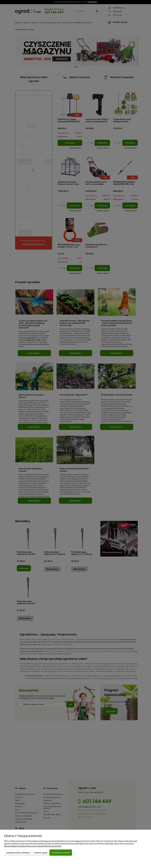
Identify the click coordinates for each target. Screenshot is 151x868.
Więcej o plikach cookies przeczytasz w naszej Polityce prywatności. (33, 846)
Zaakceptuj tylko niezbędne (18, 853)
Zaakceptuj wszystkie (61, 853)
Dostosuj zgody (41, 853)
